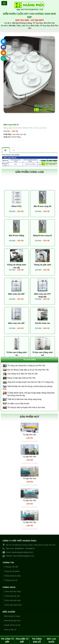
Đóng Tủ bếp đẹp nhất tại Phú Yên (21, 378)
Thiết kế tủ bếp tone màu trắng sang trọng (24, 399)
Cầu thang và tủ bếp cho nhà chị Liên (22, 374)
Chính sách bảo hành (13, 600)
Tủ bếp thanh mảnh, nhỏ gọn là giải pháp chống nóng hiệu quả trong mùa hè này (31, 394)
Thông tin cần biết (11, 567)
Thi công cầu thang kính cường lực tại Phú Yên (26, 366)
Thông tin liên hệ (11, 580)
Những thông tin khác (13, 576)
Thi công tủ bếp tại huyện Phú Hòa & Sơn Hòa (26, 407)
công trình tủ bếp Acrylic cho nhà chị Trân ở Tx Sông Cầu (30, 382)
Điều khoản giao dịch (12, 621)
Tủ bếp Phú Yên (29, 435)
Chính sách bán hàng (13, 591)
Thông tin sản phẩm (12, 571)
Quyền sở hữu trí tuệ (12, 625)
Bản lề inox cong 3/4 (42, 356)
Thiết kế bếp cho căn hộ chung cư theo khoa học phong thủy (27, 388)
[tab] (6, 150)
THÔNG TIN (8, 562)
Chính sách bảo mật (12, 596)
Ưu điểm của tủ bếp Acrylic (18, 404)
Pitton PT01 (16, 356)
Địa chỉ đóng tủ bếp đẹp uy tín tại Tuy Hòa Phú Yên (28, 370)
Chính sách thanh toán (13, 605)
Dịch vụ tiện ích (10, 630)
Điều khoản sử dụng (12, 616)
